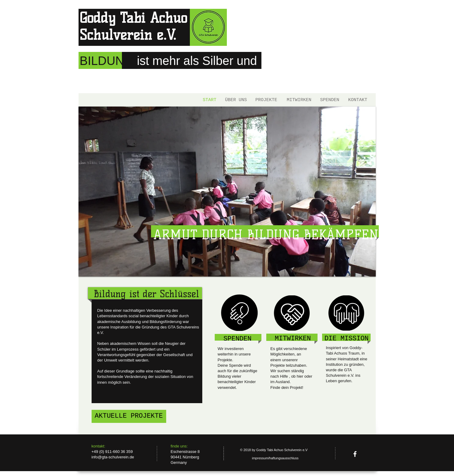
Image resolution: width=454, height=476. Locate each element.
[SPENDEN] (330, 100)
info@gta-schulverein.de (113, 457)
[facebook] (355, 454)
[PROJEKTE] (266, 100)
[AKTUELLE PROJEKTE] (129, 416)
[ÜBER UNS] (236, 100)
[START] (210, 100)
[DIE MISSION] (347, 339)
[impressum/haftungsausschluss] (275, 458)
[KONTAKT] (358, 100)
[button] (227, 192)
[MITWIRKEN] (299, 100)
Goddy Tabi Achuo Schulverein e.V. (133, 26)
